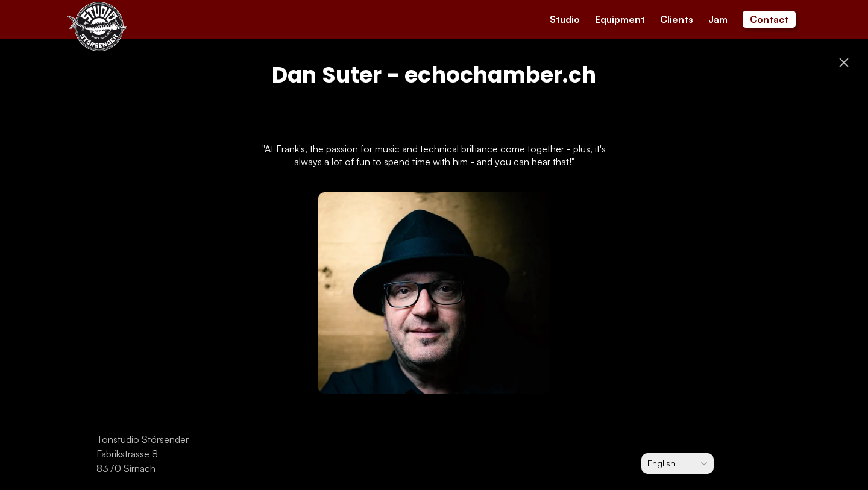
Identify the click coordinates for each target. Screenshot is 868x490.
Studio (565, 19)
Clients (677, 19)
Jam (718, 19)
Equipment (620, 19)
